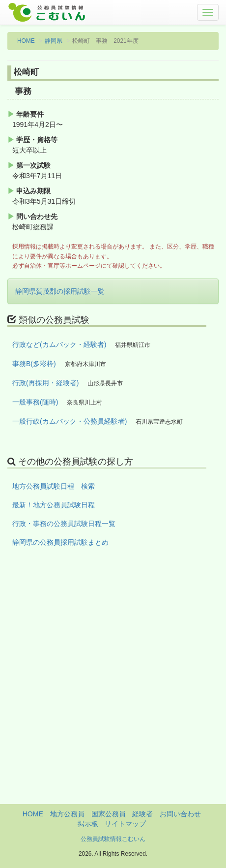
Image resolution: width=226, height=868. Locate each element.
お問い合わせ (180, 814)
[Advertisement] (113, 691)
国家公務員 (109, 814)
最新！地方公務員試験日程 (54, 505)
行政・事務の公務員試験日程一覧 (64, 524)
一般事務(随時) (35, 402)
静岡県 (54, 41)
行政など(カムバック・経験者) (59, 344)
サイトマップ (125, 824)
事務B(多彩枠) (34, 364)
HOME (26, 41)
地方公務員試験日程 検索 (54, 486)
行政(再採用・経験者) (45, 383)
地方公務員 (67, 814)
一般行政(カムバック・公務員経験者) (70, 421)
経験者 (142, 814)
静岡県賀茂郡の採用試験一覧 (60, 291)
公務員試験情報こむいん (113, 839)
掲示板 (88, 824)
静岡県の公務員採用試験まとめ (60, 542)
